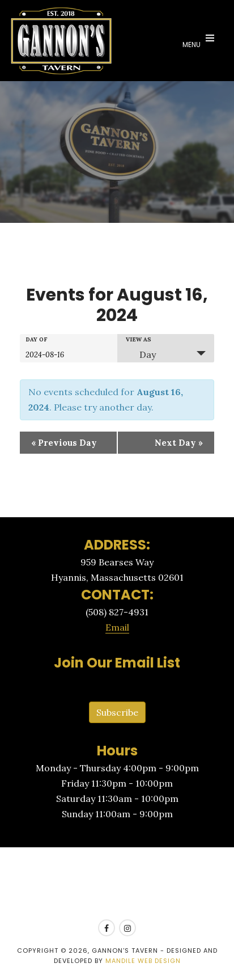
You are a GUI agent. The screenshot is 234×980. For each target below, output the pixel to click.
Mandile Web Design (143, 961)
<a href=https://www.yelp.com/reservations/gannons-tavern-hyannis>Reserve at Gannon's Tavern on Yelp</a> (117, 884)
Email (117, 627)
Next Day (179, 443)
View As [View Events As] (139, 340)
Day (141, 354)
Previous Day (64, 443)
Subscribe (117, 712)
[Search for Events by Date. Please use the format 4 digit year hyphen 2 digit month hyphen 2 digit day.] (54, 354)
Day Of (37, 340)
